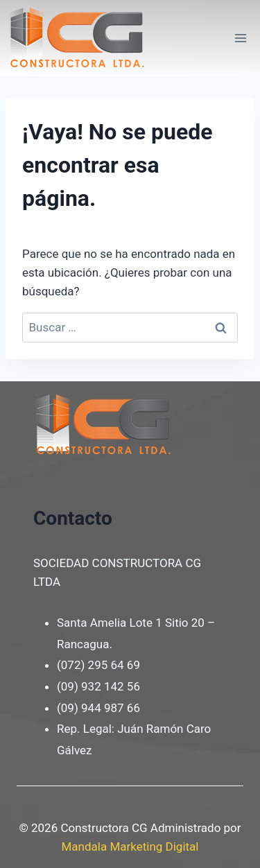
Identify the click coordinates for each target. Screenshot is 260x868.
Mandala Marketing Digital (130, 847)
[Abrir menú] (240, 38)
